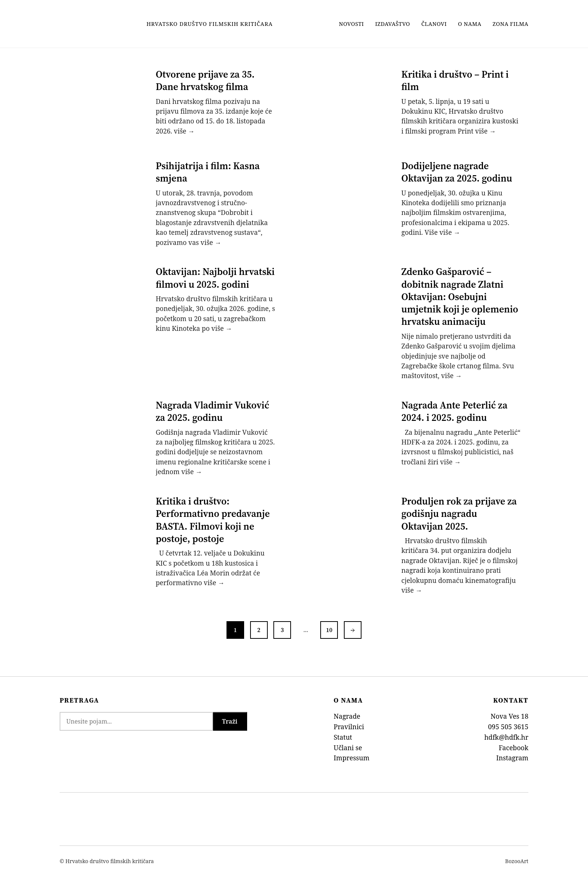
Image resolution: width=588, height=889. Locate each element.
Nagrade (347, 713)
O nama (469, 24)
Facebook (514, 745)
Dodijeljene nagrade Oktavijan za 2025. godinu (457, 171)
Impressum (352, 755)
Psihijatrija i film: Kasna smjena (208, 171)
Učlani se (348, 745)
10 (330, 627)
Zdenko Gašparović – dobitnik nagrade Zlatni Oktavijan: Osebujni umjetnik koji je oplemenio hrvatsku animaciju (460, 295)
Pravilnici (349, 724)
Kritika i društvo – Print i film (455, 80)
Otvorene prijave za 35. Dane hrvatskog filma (205, 80)
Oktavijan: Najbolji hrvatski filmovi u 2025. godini (215, 277)
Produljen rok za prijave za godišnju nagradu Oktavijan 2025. (459, 511)
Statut (343, 734)
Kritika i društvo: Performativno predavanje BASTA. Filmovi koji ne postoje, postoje (213, 518)
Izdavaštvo (392, 24)
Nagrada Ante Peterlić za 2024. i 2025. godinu (455, 409)
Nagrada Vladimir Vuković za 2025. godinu (213, 409)
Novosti (352, 24)
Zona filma (511, 24)
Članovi (434, 24)
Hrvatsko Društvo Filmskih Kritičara (210, 24)
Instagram (512, 755)
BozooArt (517, 858)
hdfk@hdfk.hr (506, 734)
